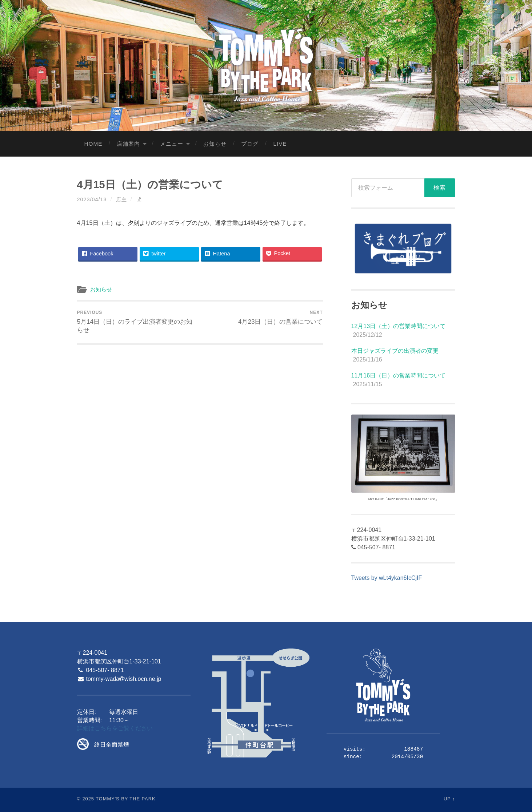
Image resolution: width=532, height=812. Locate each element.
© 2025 (86, 799)
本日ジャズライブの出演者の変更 (395, 351)
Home (93, 144)
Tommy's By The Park (125, 799)
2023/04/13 (92, 199)
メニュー (172, 144)
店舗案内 (128, 144)
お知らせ (215, 144)
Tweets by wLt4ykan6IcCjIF (387, 578)
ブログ (250, 144)
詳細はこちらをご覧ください (115, 728)
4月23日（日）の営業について (281, 318)
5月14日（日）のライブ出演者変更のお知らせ (137, 322)
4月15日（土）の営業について (150, 185)
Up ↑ (449, 799)
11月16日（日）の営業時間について (399, 375)
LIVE (280, 144)
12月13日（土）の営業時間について (399, 326)
